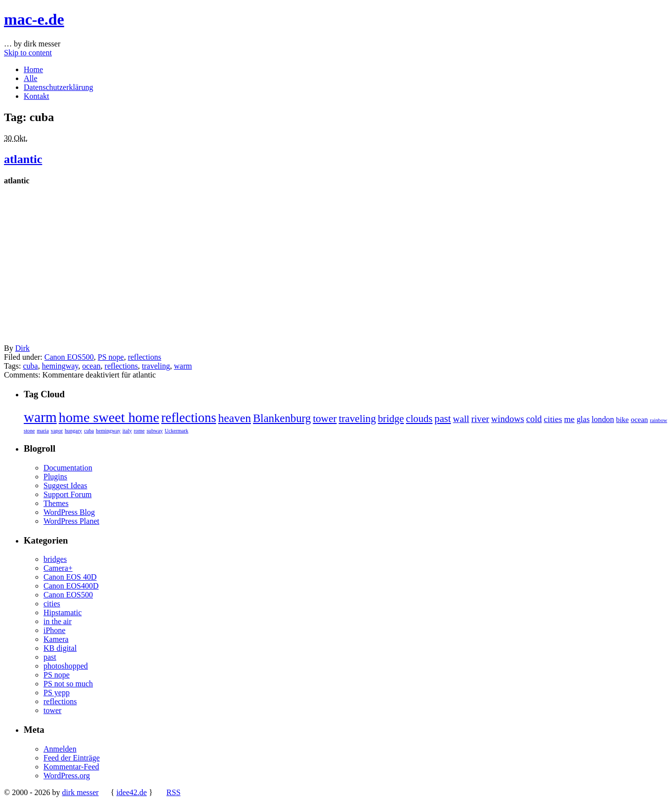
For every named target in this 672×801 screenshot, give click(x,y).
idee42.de (131, 792)
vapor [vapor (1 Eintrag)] (57, 431)
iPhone (54, 630)
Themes (56, 503)
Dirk (22, 348)
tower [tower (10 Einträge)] (325, 419)
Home (33, 69)
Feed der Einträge (72, 758)
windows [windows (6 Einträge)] (508, 419)
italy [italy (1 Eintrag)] (127, 431)
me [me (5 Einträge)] (569, 419)
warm (183, 366)
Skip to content (28, 53)
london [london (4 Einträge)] (603, 419)
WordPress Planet (71, 521)
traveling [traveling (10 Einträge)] (357, 419)
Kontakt (37, 96)
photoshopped (66, 666)
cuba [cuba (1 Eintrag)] (89, 431)
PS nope (111, 357)
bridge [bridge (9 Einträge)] (391, 419)
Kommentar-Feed (71, 767)
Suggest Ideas (65, 485)
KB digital (60, 648)
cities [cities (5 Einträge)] (553, 419)
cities (52, 604)
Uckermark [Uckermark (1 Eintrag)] (176, 431)
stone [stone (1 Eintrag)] (29, 431)
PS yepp (57, 693)
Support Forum (67, 494)
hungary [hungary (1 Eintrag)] (73, 431)
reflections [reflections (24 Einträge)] (189, 418)
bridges (55, 559)
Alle (31, 78)
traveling (156, 366)
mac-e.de (34, 19)
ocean (91, 366)
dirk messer (80, 792)
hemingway (60, 366)
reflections (145, 357)
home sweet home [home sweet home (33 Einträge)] (109, 417)
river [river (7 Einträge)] (480, 419)
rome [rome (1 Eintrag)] (139, 431)
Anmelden (60, 749)
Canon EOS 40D (70, 577)
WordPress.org (67, 776)
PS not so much (68, 684)
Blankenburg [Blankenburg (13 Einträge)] (282, 418)
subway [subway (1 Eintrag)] (155, 431)
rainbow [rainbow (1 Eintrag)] (658, 420)
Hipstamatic (63, 612)
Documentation (68, 468)
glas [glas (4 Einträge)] (583, 419)
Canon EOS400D (71, 586)
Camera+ (58, 568)
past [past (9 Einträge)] (442, 419)
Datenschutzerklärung (58, 87)
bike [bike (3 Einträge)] (623, 420)
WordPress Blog (69, 512)
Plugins (55, 477)
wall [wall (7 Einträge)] (461, 419)
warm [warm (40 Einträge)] (40, 417)
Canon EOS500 (69, 357)
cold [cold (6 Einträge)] (534, 419)
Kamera (56, 639)
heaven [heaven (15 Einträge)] (234, 418)
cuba (30, 366)
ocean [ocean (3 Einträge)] (639, 420)
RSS (173, 792)
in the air (58, 621)
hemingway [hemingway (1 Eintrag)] (108, 431)
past (50, 657)
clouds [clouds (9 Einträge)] (419, 419)
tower (52, 710)
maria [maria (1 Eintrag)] (43, 431)
